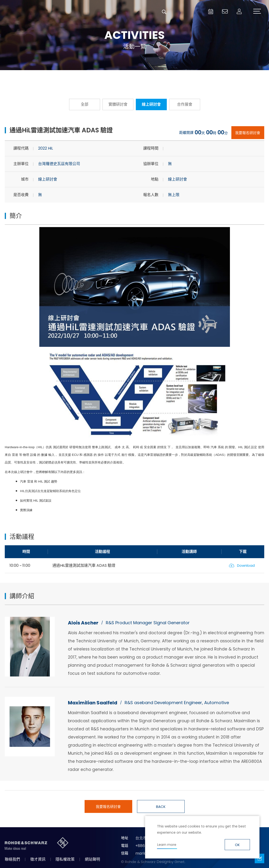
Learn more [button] (167, 845)
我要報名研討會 (248, 133)
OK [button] (237, 845)
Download (246, 565)
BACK (161, 807)
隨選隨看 (135, 77)
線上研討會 (151, 104)
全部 (85, 104)
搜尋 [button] (164, 12)
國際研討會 (187, 77)
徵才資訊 (38, 859)
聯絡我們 (12, 859)
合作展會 (185, 104)
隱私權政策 (65, 859)
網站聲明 (92, 859)
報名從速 (82, 77)
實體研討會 (118, 104)
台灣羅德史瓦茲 (40, 12)
